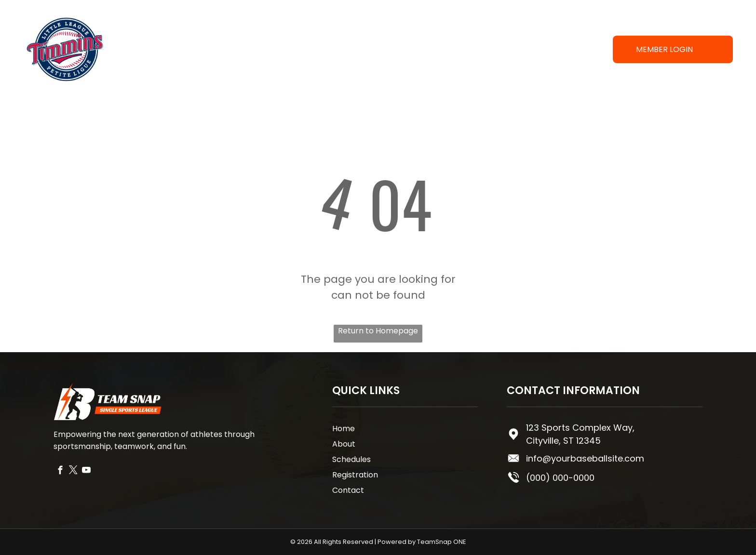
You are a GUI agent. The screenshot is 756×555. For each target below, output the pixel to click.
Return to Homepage (378, 331)
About (344, 444)
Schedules (351, 459)
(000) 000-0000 (560, 478)
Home (344, 429)
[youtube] (86, 472)
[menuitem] (293, 49)
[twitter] (73, 472)
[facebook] (60, 472)
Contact (348, 490)
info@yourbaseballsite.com (585, 458)
